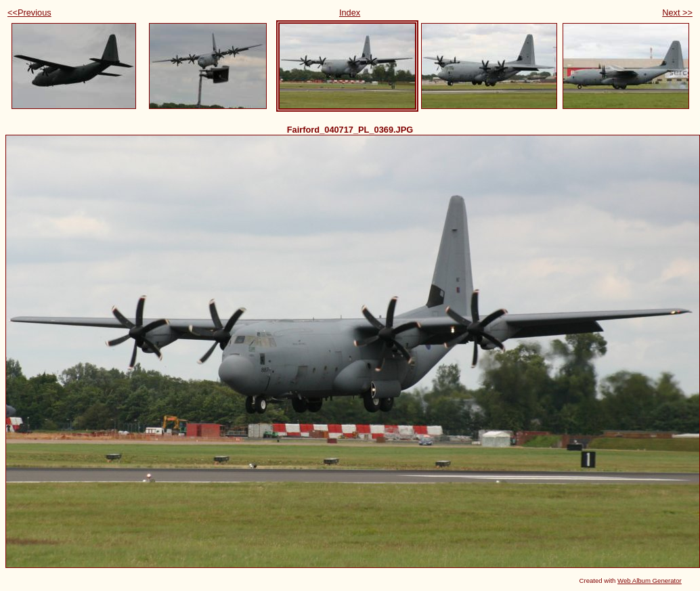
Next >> (677, 13)
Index (350, 13)
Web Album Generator (650, 581)
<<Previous (29, 13)
